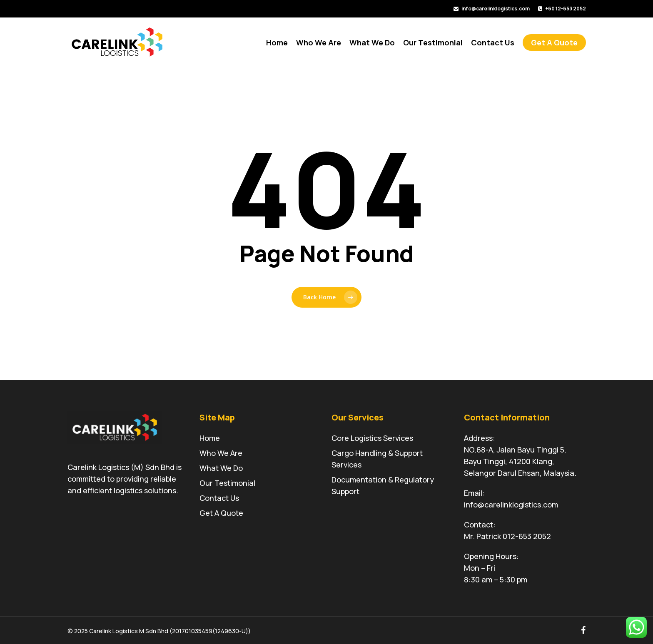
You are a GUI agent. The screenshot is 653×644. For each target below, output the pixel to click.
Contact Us (219, 498)
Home (210, 438)
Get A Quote (221, 513)
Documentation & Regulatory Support (383, 485)
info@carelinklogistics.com (511, 505)
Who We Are (221, 453)
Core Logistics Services (372, 438)
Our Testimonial (227, 483)
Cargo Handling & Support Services (377, 459)
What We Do (221, 468)
